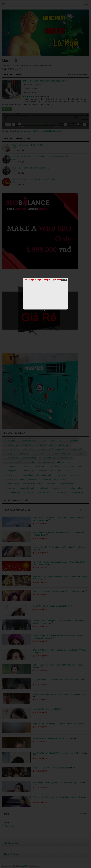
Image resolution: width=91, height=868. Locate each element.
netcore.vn (48, 311)
